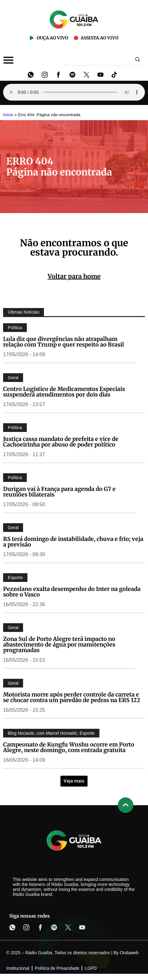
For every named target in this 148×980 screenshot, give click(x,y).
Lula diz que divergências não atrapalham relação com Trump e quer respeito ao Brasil (64, 342)
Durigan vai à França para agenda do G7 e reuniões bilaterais (59, 492)
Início (8, 115)
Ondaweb (129, 953)
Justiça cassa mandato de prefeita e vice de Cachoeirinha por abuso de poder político (61, 442)
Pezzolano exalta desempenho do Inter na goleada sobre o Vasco (72, 592)
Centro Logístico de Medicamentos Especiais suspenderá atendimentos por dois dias (64, 392)
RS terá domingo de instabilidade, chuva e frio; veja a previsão (73, 542)
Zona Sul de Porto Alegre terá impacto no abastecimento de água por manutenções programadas (59, 644)
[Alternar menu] (8, 60)
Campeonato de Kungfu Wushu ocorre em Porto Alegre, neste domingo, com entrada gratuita (69, 747)
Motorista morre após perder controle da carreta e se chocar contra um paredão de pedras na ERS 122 (72, 697)
